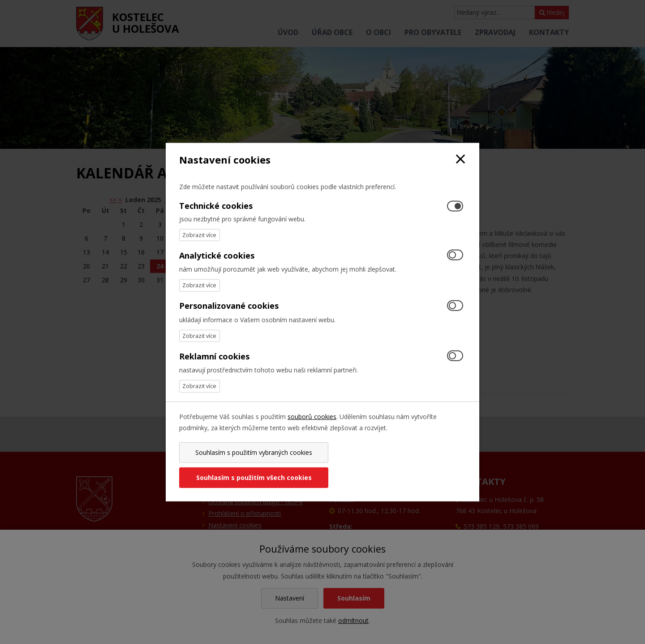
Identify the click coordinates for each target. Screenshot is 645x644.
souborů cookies (312, 429)
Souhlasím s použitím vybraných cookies (249, 465)
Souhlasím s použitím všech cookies (396, 465)
